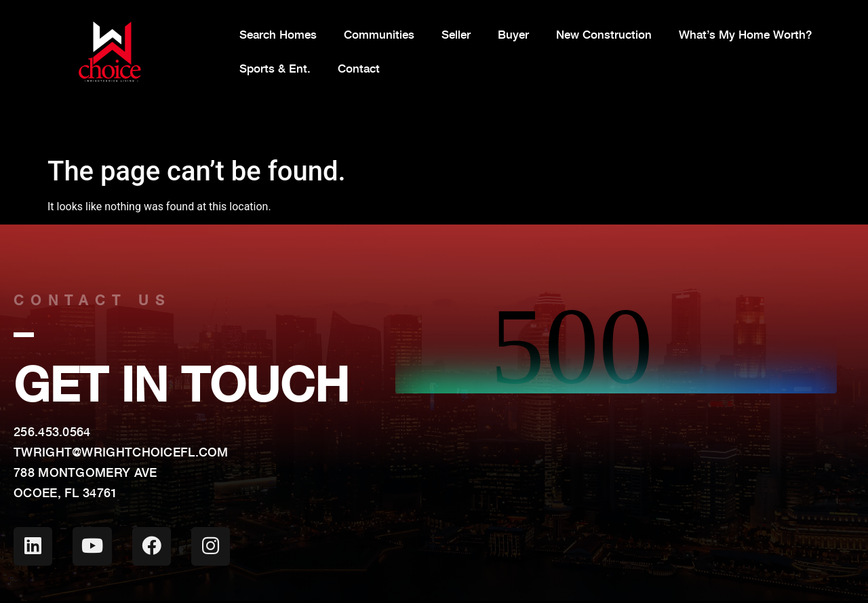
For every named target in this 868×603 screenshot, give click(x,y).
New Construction (604, 35)
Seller (456, 35)
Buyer (513, 35)
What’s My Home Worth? (745, 35)
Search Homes (278, 35)
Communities (379, 35)
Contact (359, 69)
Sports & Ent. (275, 69)
